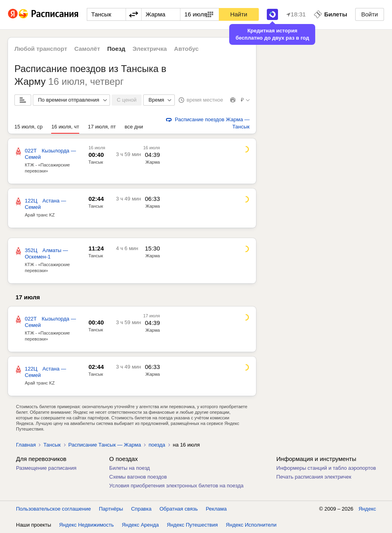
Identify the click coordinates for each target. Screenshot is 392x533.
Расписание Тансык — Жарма (105, 445)
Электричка (150, 49)
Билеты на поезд (130, 468)
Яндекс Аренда (140, 525)
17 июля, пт (102, 127)
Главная (26, 445)
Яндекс (367, 509)
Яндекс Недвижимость (87, 525)
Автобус (186, 49)
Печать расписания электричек (314, 477)
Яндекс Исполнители (251, 525)
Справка (141, 509)
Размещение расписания (46, 468)
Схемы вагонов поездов (138, 477)
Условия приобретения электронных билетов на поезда (176, 486)
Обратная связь (179, 509)
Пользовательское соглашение (53, 509)
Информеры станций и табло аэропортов (326, 468)
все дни (134, 127)
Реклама (216, 509)
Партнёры (111, 509)
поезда (157, 445)
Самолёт (87, 49)
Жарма (152, 162)
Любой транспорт (41, 49)
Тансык (96, 162)
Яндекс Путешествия (192, 525)
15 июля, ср (28, 127)
